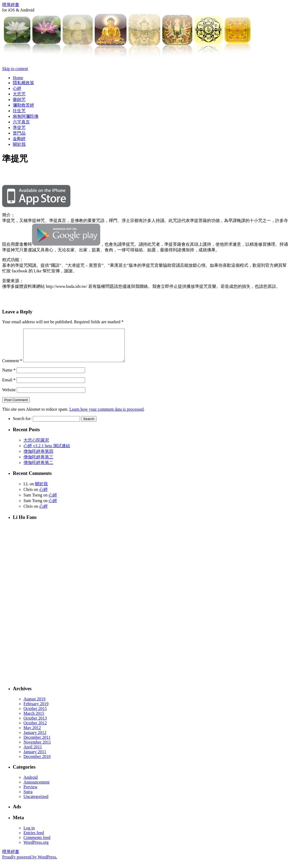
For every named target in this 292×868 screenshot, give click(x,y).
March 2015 (34, 720)
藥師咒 (19, 100)
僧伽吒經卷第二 (38, 469)
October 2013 (35, 724)
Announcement (37, 788)
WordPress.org (36, 849)
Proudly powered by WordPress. (30, 863)
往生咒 (19, 111)
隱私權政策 (23, 83)
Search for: (22, 425)
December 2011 (37, 744)
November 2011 (37, 748)
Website (9, 396)
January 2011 (35, 758)
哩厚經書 (11, 5)
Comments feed (37, 844)
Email (9, 386)
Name (9, 376)
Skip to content (15, 69)
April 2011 (33, 753)
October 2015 (35, 715)
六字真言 (21, 122)
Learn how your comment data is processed (106, 416)
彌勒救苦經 (23, 105)
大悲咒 (19, 94)
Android (31, 784)
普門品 (19, 133)
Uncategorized (36, 803)
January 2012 (35, 739)
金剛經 (19, 139)
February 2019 (36, 710)
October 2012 (35, 729)
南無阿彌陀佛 (26, 116)
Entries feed (34, 839)
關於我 (19, 144)
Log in (29, 834)
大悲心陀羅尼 (36, 447)
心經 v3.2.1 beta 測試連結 (47, 452)
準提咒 (19, 128)
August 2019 (34, 705)
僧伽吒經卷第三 (38, 463)
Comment (12, 367)
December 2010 (37, 763)
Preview (30, 793)
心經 (17, 88)
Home (18, 78)
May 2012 (32, 734)
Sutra (28, 798)
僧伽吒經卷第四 (38, 458)
